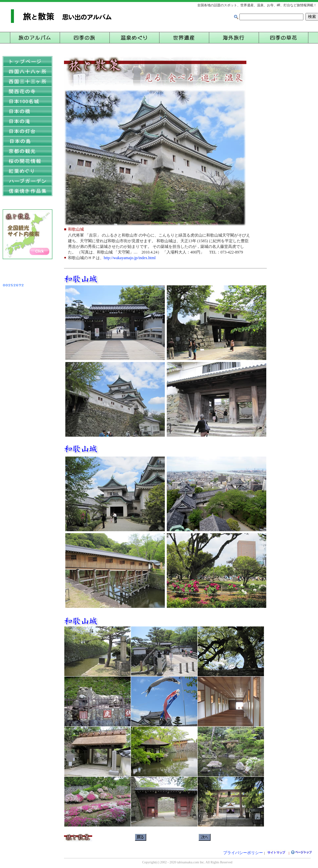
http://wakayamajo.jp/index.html (130, 258)
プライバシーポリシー (243, 853)
